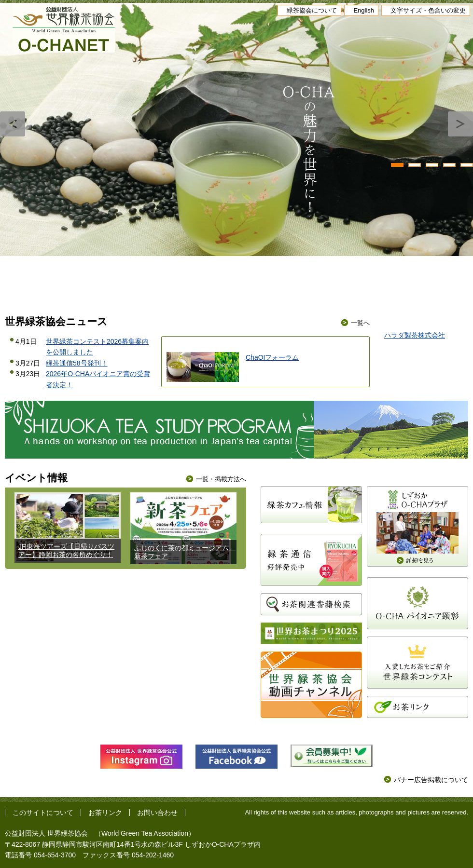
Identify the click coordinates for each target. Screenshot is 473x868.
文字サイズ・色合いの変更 (428, 10)
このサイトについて (43, 813)
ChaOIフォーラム (272, 357)
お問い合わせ (157, 813)
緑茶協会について (312, 10)
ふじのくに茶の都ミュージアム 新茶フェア (185, 552)
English (364, 10)
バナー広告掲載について (431, 780)
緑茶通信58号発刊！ (77, 363)
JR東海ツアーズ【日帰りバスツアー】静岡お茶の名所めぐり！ (66, 550)
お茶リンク (105, 813)
